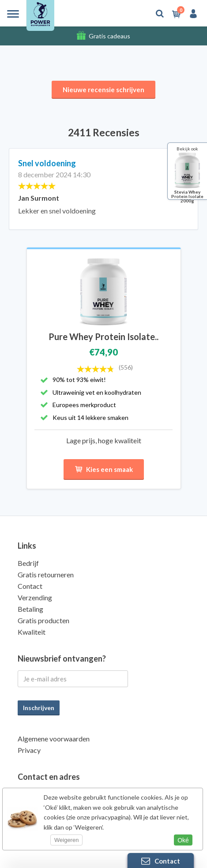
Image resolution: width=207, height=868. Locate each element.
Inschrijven (39, 708)
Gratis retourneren (46, 574)
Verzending (35, 597)
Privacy (29, 750)
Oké (183, 840)
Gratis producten (43, 620)
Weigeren (66, 840)
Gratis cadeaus (109, 36)
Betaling (30, 609)
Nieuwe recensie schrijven (103, 90)
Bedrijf (28, 563)
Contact (30, 586)
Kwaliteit (32, 632)
